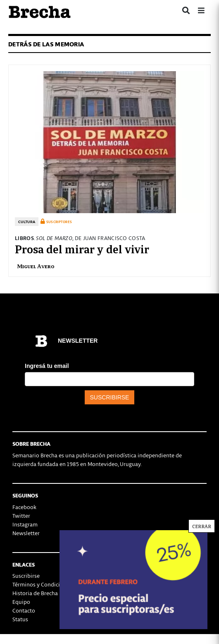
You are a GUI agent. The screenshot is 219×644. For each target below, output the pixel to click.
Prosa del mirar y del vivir (82, 248)
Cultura (27, 222)
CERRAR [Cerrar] (202, 527)
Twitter (21, 515)
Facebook (24, 507)
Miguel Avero (36, 266)
